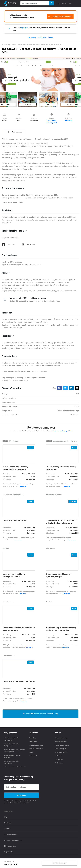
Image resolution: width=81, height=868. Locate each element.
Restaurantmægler (61, 752)
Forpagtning (59, 759)
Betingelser (8, 811)
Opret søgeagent (11, 834)
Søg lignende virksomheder (60, 16)
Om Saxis (8, 823)
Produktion (33, 742)
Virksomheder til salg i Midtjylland (12, 745)
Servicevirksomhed (36, 749)
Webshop (40, 45)
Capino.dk (8, 852)
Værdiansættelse (60, 742)
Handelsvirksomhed (36, 745)
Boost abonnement (61, 738)
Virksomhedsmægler (62, 745)
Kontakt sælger (59, 863)
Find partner (59, 756)
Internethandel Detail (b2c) (27, 45)
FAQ (6, 817)
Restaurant (33, 756)
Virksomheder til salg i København (12, 762)
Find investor (59, 763)
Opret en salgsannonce (13, 840)
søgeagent (24, 28)
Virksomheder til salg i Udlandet (15, 767)
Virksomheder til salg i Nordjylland (12, 739)
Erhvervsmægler (60, 749)
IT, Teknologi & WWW (9, 45)
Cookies (7, 829)
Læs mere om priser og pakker (62, 431)
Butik (31, 752)
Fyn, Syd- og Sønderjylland (52, 122)
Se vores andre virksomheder (41, 37)
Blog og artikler (10, 846)
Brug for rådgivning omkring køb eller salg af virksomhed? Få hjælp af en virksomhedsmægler (24, 379)
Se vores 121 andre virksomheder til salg (41, 714)
